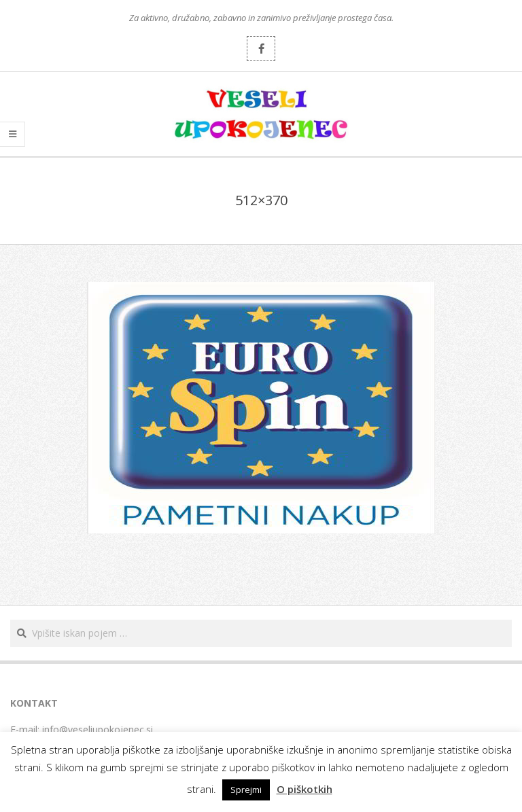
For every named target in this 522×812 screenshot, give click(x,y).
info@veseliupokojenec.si (98, 729)
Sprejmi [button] (246, 790)
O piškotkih (304, 789)
